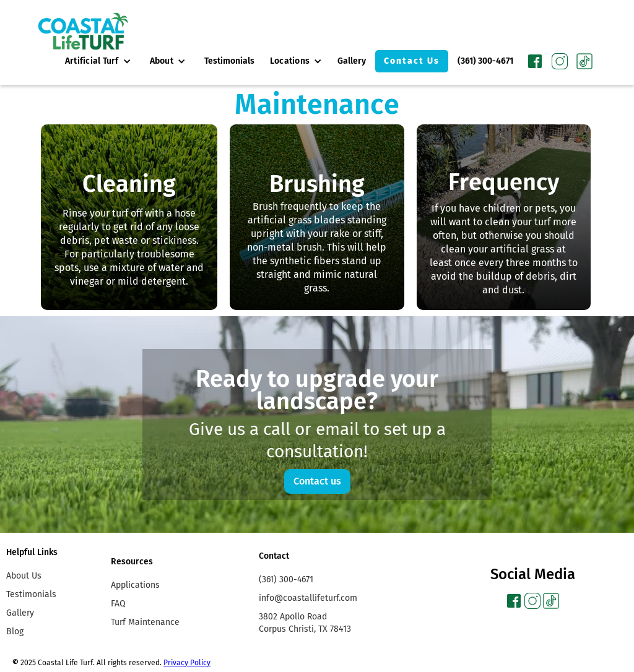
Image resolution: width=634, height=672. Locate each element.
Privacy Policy (187, 663)
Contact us (317, 481)
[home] (83, 31)
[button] (98, 61)
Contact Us (412, 61)
